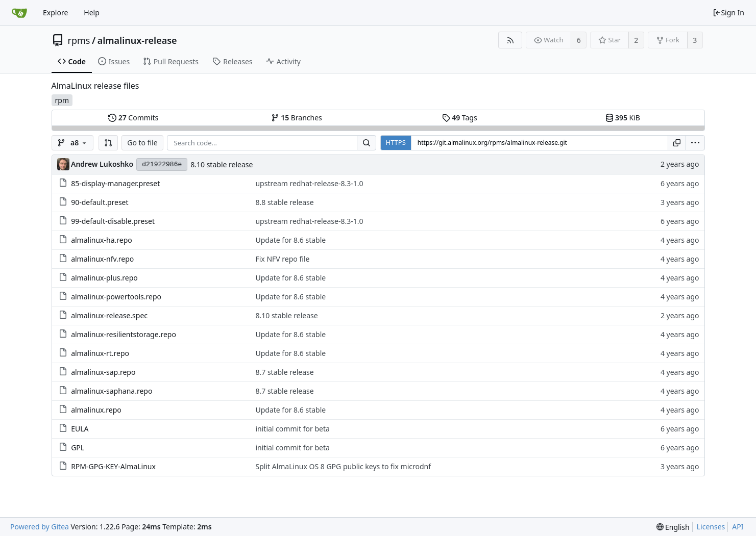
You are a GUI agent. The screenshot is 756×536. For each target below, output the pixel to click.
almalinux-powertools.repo (116, 297)
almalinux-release (137, 40)
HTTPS (396, 142)
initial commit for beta (292, 429)
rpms (79, 40)
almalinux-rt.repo (100, 353)
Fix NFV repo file (282, 259)
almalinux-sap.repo (103, 372)
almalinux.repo (96, 410)
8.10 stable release (222, 164)
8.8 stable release (284, 202)
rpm (62, 100)
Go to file (142, 143)
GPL (78, 448)
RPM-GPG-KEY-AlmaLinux (113, 466)
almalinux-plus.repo (104, 278)
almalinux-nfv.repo (102, 259)
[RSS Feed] (510, 40)
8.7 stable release (284, 372)
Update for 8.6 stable (290, 240)
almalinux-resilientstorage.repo (124, 334)
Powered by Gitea (40, 527)
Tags (460, 118)
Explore (55, 12)
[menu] (695, 143)
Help (92, 12)
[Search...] (367, 143)
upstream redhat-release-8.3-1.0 (309, 183)
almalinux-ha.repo (102, 240)
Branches (297, 118)
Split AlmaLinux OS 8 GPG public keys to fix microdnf (343, 466)
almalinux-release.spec (109, 315)
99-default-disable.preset (113, 221)
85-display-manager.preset (115, 183)
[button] (108, 143)
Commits (133, 118)
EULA (80, 429)
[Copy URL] (677, 143)
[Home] (19, 13)
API (738, 527)
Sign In (728, 12)
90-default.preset (100, 202)
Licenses (711, 527)
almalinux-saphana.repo (112, 391)
